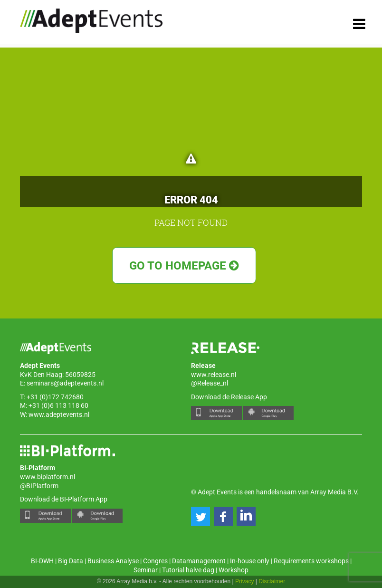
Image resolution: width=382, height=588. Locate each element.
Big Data (71, 561)
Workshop (234, 570)
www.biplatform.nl (48, 477)
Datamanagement (199, 561)
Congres (155, 561)
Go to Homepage (184, 266)
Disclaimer (272, 581)
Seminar (146, 570)
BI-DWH (42, 561)
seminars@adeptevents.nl (65, 383)
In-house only (250, 561)
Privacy (244, 581)
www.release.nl (214, 375)
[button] (201, 516)
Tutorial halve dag (188, 570)
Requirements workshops (311, 561)
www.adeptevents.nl (59, 414)
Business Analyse (113, 561)
